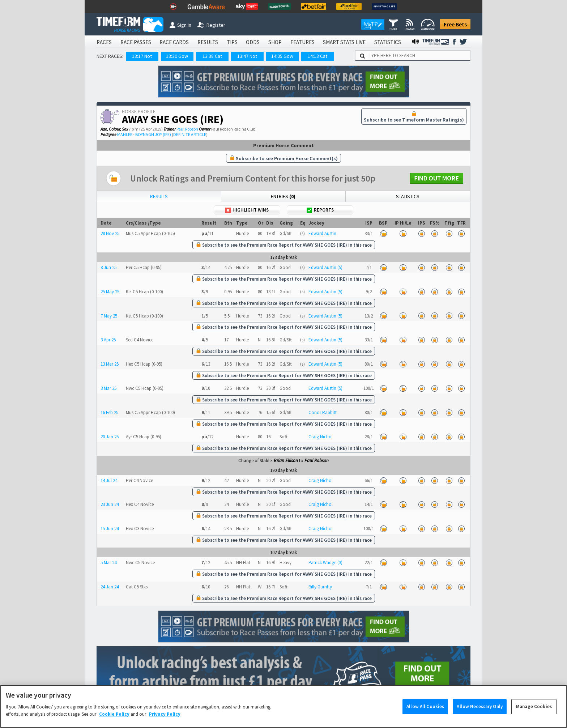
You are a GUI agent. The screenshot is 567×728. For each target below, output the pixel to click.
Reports (320, 210)
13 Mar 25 (110, 364)
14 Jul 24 (109, 480)
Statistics (408, 196)
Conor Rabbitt (323, 412)
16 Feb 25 (109, 412)
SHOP (275, 42)
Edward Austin (322, 233)
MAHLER (125, 134)
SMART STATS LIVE (344, 42)
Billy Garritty (320, 587)
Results (159, 196)
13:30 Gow (177, 56)
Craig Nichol (321, 437)
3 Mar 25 (108, 388)
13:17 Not (142, 56)
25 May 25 (110, 292)
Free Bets (455, 24)
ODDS (253, 42)
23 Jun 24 (110, 504)
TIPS (232, 42)
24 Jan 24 (110, 587)
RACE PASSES (136, 42)
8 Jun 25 (108, 267)
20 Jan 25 (110, 437)
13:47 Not (247, 56)
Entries (283, 196)
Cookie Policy (114, 721)
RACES (104, 42)
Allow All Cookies (425, 713)
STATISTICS (388, 42)
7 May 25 (109, 316)
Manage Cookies (534, 713)
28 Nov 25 (110, 233)
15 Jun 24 (110, 529)
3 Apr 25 (108, 340)
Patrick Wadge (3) (325, 563)
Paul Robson (187, 129)
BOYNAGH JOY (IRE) (153, 134)
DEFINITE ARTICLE (190, 134)
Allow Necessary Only (480, 713)
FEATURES (302, 42)
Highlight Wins (247, 210)
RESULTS (208, 42)
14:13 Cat (317, 56)
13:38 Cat (212, 56)
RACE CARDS (174, 42)
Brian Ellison (286, 461)
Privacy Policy (165, 721)
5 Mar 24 (108, 563)
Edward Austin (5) (325, 267)
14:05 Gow (282, 56)
